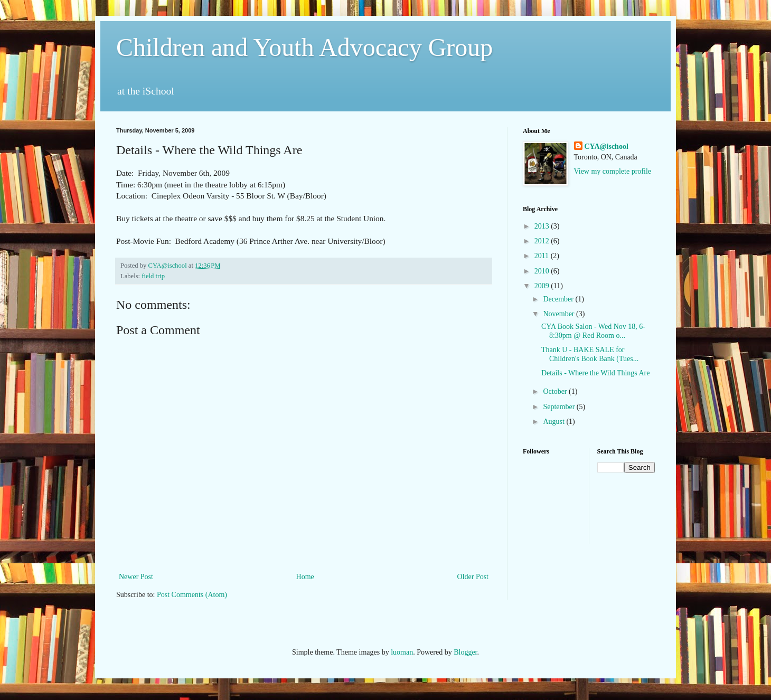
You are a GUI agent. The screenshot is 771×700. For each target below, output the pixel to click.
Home (305, 577)
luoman (402, 652)
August (554, 422)
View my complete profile (613, 171)
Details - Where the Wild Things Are (596, 373)
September (560, 407)
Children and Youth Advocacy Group (304, 47)
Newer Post (136, 577)
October (556, 391)
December (559, 299)
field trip (153, 276)
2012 (543, 241)
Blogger (465, 652)
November (560, 314)
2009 (543, 286)
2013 (543, 226)
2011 (543, 256)
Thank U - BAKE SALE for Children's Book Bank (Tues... (590, 354)
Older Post (473, 577)
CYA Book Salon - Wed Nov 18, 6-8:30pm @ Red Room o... (593, 331)
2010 (543, 271)
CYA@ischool (607, 146)
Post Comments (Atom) (192, 595)
